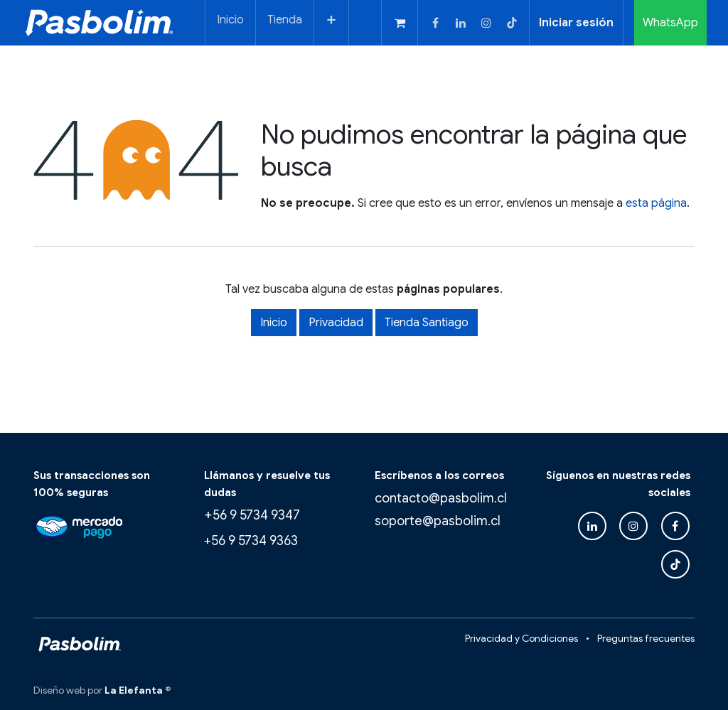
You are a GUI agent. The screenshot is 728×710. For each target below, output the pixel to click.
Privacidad (336, 323)
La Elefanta (134, 690)
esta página (656, 203)
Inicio (274, 323)
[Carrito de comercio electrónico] (400, 23)
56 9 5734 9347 (256, 515)
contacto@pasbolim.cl (441, 498)
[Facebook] (435, 23)
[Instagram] (486, 23)
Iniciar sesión (576, 23)
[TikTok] (512, 23)
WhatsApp (670, 23)
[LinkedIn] (461, 23)
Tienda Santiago (427, 323)
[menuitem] (230, 23)
